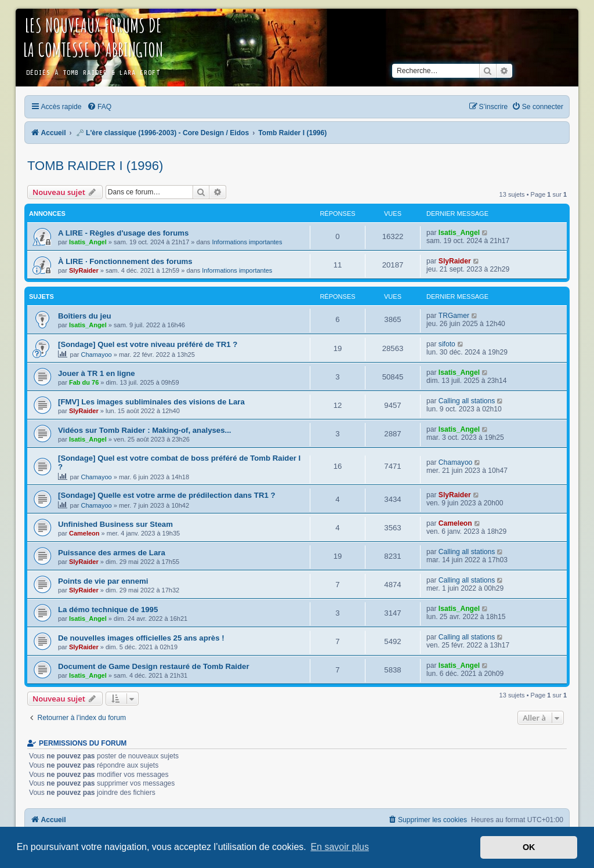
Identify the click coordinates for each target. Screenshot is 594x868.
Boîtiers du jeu (85, 316)
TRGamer (454, 316)
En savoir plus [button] (340, 847)
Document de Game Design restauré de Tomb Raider (154, 666)
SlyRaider (84, 270)
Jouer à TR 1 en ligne (97, 373)
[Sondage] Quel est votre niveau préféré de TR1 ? (148, 344)
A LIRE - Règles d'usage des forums (123, 233)
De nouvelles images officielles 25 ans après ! (141, 638)
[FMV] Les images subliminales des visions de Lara (151, 402)
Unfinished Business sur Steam (115, 524)
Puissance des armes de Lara (112, 553)
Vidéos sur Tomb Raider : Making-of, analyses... (145, 430)
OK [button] (529, 847)
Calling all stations (467, 401)
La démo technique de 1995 (108, 610)
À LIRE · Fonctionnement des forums (125, 261)
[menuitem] (99, 107)
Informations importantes (247, 242)
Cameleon (84, 533)
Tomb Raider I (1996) (95, 166)
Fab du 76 (84, 382)
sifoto (447, 344)
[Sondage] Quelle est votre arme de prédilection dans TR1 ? (166, 495)
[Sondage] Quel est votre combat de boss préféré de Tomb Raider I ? (179, 462)
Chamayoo (97, 355)
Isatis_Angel (88, 242)
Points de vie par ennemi (103, 581)
